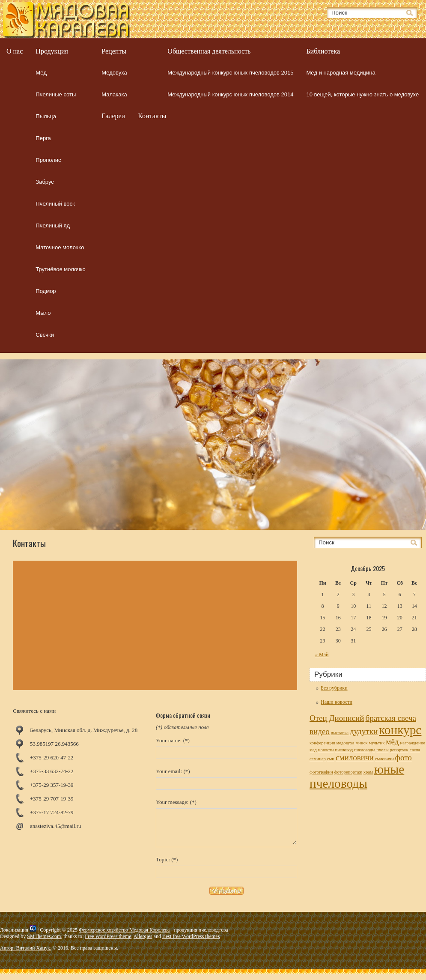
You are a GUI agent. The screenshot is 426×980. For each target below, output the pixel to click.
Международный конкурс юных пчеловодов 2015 (230, 73)
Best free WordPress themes (191, 943)
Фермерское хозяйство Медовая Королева (124, 936)
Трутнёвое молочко (60, 269)
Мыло (43, 313)
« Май (322, 654)
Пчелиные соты (56, 94)
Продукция (52, 51)
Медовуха (114, 73)
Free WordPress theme (108, 943)
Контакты (152, 116)
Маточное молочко (60, 247)
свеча (415, 750)
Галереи (113, 116)
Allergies (143, 943)
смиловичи (355, 757)
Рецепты (114, 51)
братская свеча (390, 718)
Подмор (46, 291)
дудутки (364, 731)
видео (320, 731)
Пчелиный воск (55, 204)
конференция (322, 743)
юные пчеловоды (357, 776)
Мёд (41, 73)
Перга (43, 138)
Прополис (48, 160)
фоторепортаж (348, 772)
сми (331, 759)
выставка (340, 733)
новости (326, 750)
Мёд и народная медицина (341, 73)
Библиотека (323, 51)
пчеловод (344, 750)
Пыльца (46, 116)
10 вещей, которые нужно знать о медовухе (362, 94)
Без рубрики (334, 688)
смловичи (384, 759)
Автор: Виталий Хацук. (26, 954)
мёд (392, 742)
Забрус (45, 182)
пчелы (382, 750)
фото (404, 757)
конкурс (400, 730)
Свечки (45, 335)
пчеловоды (365, 750)
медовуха (345, 743)
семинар (318, 759)
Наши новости (337, 702)
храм (368, 772)
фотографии (321, 772)
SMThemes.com (44, 943)
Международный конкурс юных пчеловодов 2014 (230, 94)
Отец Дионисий (337, 718)
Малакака (114, 94)
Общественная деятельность (209, 51)
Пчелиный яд (53, 226)
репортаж (399, 750)
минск (361, 743)
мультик (377, 743)
